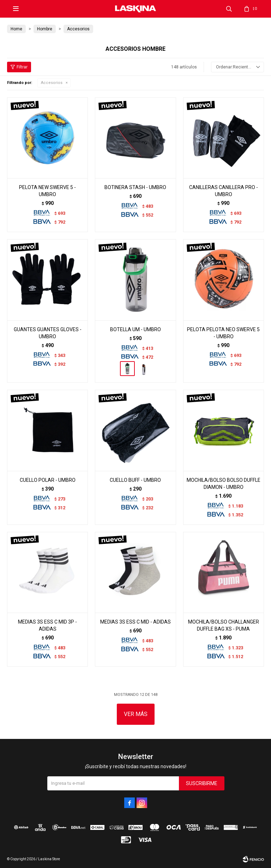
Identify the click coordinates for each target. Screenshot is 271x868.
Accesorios (52, 83)
